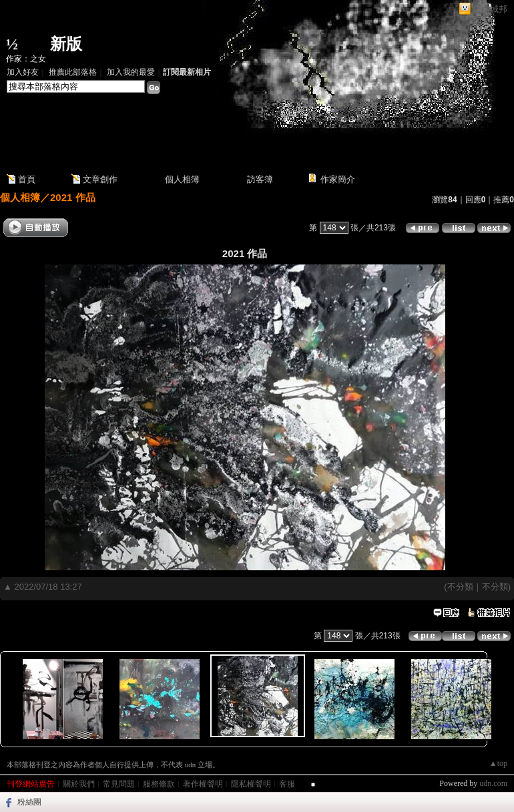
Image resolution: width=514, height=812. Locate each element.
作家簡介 (338, 179)
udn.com (493, 783)
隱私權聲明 (251, 784)
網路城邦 (490, 9)
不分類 (460, 587)
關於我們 (79, 784)
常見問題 (119, 784)
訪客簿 (260, 179)
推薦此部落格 (73, 72)
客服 (287, 784)
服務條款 (159, 784)
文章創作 (100, 179)
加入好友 (23, 72)
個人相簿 (182, 179)
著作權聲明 (203, 784)
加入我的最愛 (131, 72)
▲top (498, 763)
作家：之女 (26, 59)
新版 (66, 44)
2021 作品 (73, 197)
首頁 (27, 179)
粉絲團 (29, 802)
